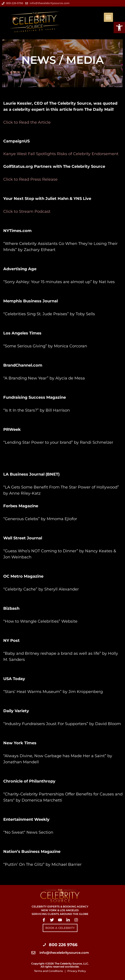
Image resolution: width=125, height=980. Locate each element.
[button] (108, 17)
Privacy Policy (77, 971)
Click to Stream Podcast (27, 211)
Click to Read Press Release (30, 179)
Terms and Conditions (48, 971)
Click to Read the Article (27, 122)
